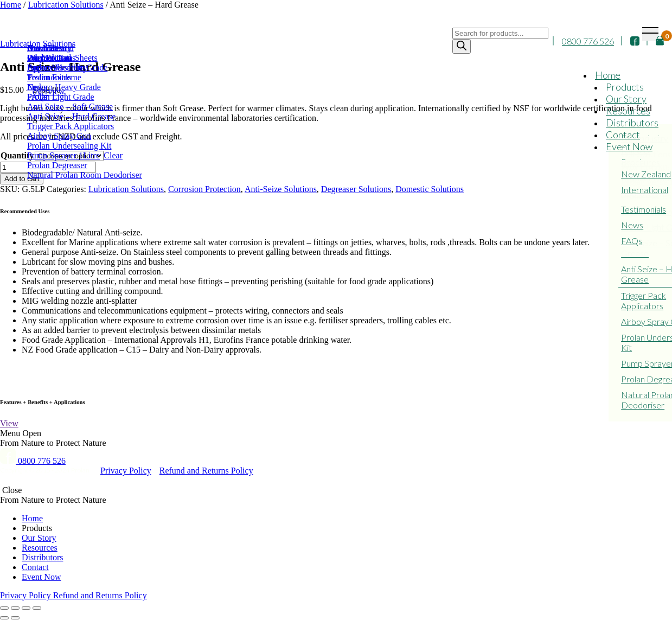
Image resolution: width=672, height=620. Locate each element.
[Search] (462, 46)
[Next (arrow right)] (15, 618)
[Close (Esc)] (4, 608)
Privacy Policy (126, 471)
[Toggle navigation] (650, 34)
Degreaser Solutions (356, 189)
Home (608, 75)
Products (625, 87)
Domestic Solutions (430, 189)
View (9, 423)
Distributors (632, 123)
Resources (628, 111)
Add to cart (22, 179)
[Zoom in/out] (37, 608)
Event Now (629, 146)
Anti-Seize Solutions (281, 189)
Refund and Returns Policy (206, 471)
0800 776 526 (588, 41)
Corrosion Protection (204, 189)
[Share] (15, 608)
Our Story (626, 99)
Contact (623, 135)
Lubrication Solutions (126, 189)
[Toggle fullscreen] (26, 608)
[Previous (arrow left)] (4, 618)
